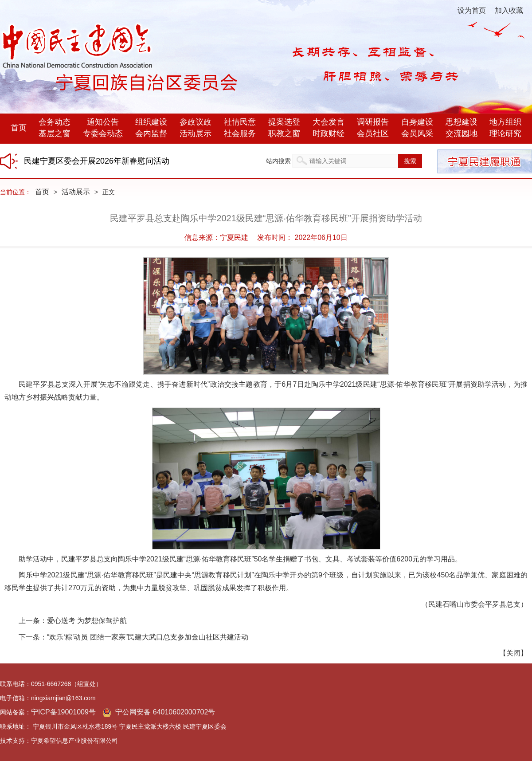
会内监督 (151, 133)
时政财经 (329, 133)
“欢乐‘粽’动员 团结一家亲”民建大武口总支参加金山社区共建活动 (148, 637)
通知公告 (103, 122)
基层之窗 (55, 133)
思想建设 (462, 122)
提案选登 (284, 122)
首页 (19, 128)
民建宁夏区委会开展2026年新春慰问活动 (97, 161)
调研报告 (373, 122)
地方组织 (505, 122)
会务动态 (55, 122)
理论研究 (505, 133)
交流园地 (462, 133)
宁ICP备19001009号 (63, 712)
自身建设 (417, 122)
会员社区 (373, 133)
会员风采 (417, 133)
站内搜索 (278, 161)
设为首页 (472, 10)
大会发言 (329, 122)
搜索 (410, 161)
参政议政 (196, 122)
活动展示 (196, 133)
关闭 (513, 653)
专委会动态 (103, 133)
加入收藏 (509, 10)
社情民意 (240, 122)
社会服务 (240, 133)
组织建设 (151, 122)
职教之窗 (284, 133)
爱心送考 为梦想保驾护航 (87, 621)
